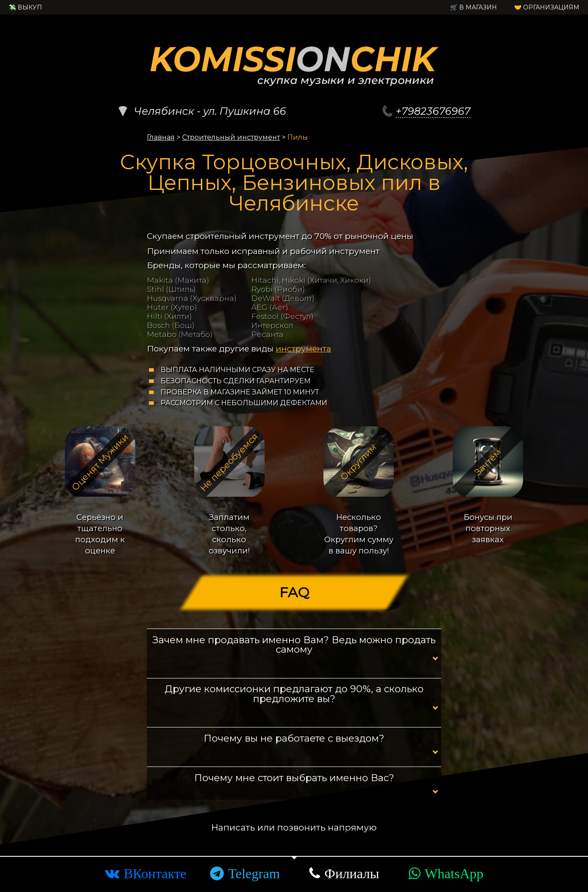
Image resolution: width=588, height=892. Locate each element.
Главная (161, 137)
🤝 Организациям (547, 7)
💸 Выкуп (25, 7)
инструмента (303, 348)
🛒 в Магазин (474, 7)
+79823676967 (433, 111)
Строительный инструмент (231, 137)
